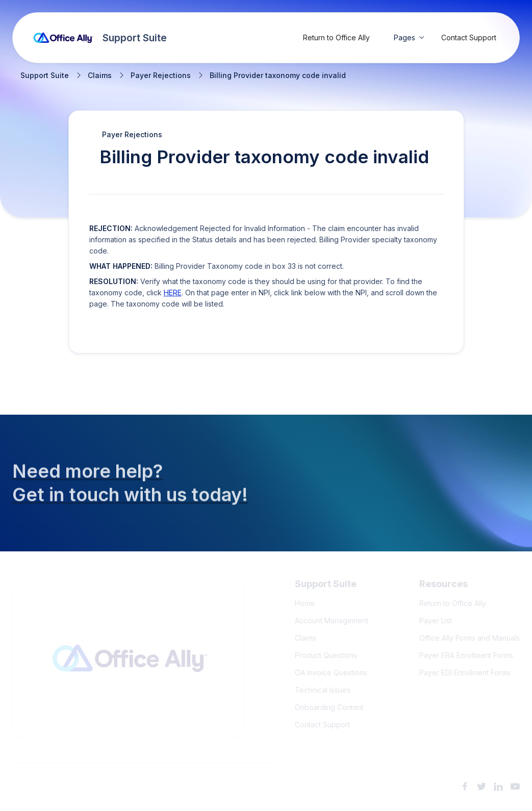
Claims (100, 75)
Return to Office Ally (336, 37)
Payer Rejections (161, 75)
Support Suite (45, 75)
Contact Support (469, 37)
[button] (409, 38)
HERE (173, 293)
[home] (100, 38)
